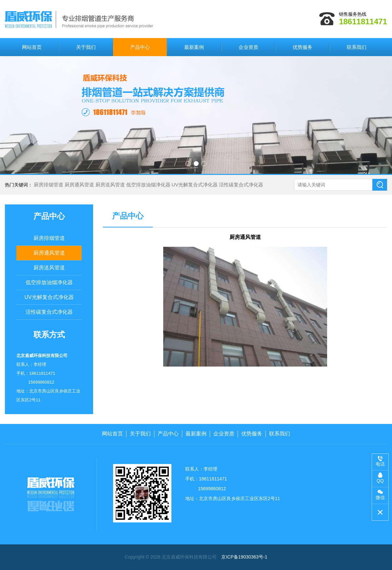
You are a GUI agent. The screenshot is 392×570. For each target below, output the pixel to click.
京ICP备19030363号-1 (244, 557)
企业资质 (248, 47)
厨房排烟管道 (49, 185)
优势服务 (303, 47)
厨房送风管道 (110, 185)
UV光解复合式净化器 (195, 185)
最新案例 (194, 47)
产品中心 (140, 47)
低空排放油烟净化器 (148, 185)
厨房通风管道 (79, 185)
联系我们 (357, 47)
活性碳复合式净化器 (241, 185)
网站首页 (32, 47)
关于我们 (86, 47)
